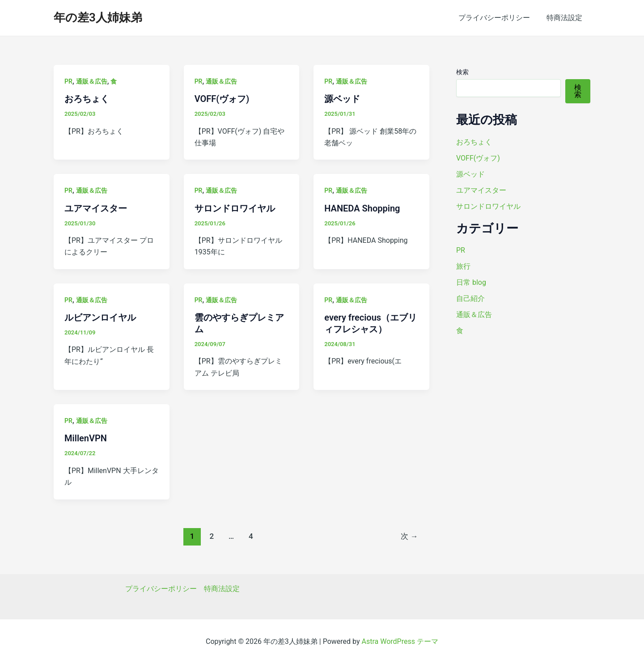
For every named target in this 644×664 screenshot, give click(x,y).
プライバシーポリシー (497, 18)
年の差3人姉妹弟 (98, 17)
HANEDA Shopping (362, 208)
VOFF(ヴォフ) (222, 99)
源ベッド (342, 99)
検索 (462, 72)
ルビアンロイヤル (100, 317)
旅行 (463, 266)
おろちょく (87, 99)
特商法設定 (565, 18)
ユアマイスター (96, 208)
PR (68, 81)
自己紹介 (470, 298)
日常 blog (471, 282)
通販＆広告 (92, 81)
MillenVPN (86, 438)
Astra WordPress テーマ (400, 641)
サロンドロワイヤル (235, 208)
